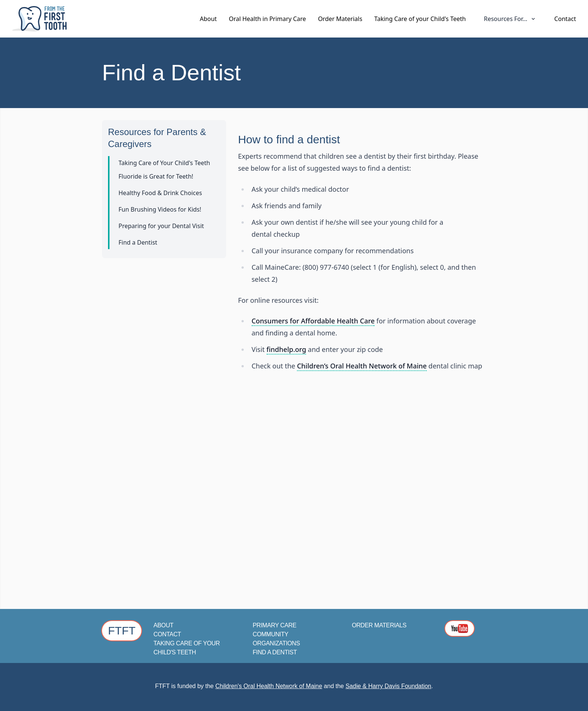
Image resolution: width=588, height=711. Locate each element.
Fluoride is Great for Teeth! (156, 176)
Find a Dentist (138, 242)
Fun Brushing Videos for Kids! (160, 209)
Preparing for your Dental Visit (161, 226)
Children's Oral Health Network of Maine (269, 686)
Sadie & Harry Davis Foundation (388, 686)
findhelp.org (286, 349)
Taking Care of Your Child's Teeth (164, 163)
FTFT (122, 631)
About (208, 19)
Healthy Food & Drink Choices (160, 193)
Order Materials (340, 19)
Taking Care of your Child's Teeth (420, 19)
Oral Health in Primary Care (267, 19)
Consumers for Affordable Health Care (313, 321)
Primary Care (274, 625)
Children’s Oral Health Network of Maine (362, 366)
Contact (565, 19)
